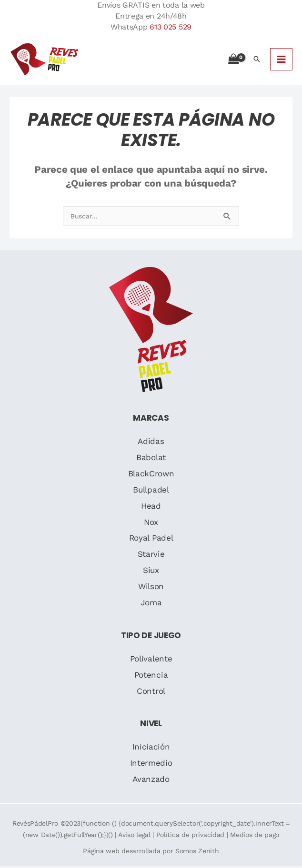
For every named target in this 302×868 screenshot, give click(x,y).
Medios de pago (255, 836)
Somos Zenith (197, 852)
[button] (257, 60)
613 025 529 (171, 27)
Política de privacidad (190, 836)
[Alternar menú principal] (281, 60)
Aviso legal (134, 836)
